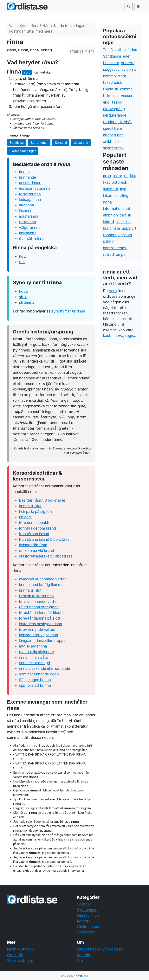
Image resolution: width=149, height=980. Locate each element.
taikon (108, 96)
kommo (109, 76)
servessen (124, 96)
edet (127, 56)
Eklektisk (111, 89)
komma (126, 89)
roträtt (109, 255)
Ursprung (81, 143)
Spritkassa (112, 56)
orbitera (128, 63)
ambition (110, 215)
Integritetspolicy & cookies (100, 949)
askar (117, 176)
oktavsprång (114, 109)
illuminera (111, 63)
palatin (109, 241)
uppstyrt (129, 228)
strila (23, 297)
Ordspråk (15, 955)
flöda (23, 291)
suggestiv (111, 69)
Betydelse (17, 143)
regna (130, 336)
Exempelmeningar (23, 151)
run (22, 262)
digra (122, 76)
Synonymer (39, 143)
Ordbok (83, 904)
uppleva (125, 235)
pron (107, 176)
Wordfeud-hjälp (20, 960)
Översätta (86, 932)
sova (119, 336)
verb (113, 291)
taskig (117, 102)
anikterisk (111, 142)
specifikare (112, 128)
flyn (123, 189)
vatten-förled (126, 50)
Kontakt (84, 955)
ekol (107, 102)
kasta (108, 336)
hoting (123, 196)
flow (23, 256)
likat (107, 182)
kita (133, 176)
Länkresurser (88, 927)
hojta (107, 202)
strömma (27, 302)
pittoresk (119, 182)
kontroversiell (115, 248)
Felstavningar (88, 915)
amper (121, 255)
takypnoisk (112, 82)
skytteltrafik (113, 148)
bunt (107, 228)
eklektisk (123, 222)
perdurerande (115, 115)
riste (116, 228)
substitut (111, 189)
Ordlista (82, 976)
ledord (108, 222)
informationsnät (117, 209)
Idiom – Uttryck (20, 949)
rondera (110, 122)
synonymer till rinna (68, 311)
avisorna (129, 69)
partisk (125, 215)
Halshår (125, 122)
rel (126, 176)
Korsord (61, 143)
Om (80, 960)
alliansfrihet (113, 135)
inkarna (109, 196)
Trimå (108, 50)
